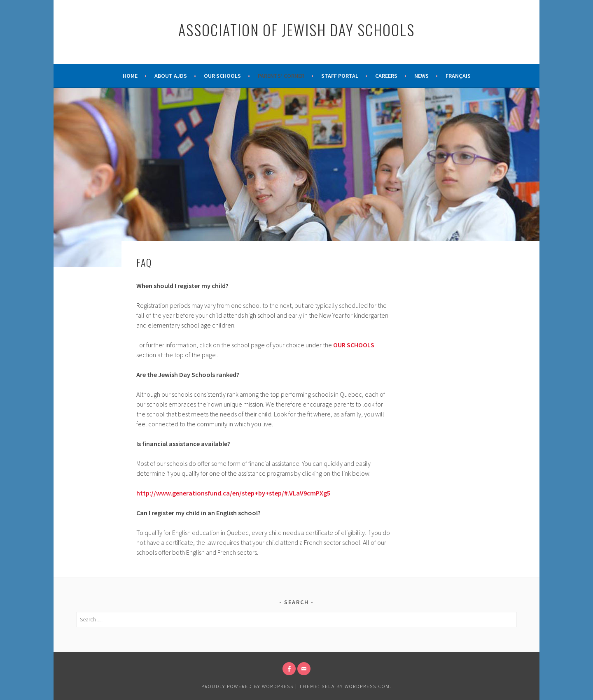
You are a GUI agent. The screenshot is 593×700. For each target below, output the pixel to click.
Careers (386, 76)
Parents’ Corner (281, 76)
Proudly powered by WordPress (247, 686)
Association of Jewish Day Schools (296, 29)
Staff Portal (340, 76)
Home (130, 76)
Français (458, 76)
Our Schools (222, 76)
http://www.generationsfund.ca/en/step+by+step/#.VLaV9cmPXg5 (233, 493)
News (421, 76)
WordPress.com (367, 686)
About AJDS (171, 76)
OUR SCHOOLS (354, 345)
